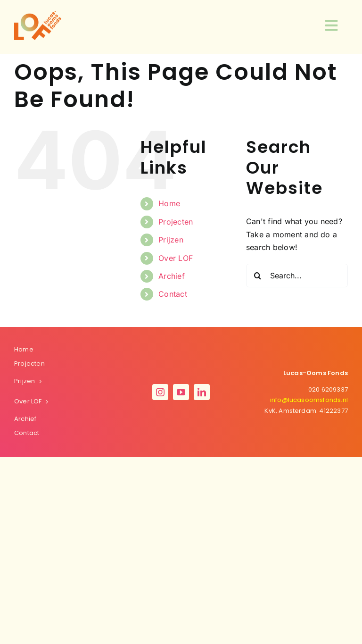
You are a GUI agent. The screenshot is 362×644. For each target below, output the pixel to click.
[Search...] (297, 276)
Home (169, 203)
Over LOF (176, 258)
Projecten (176, 222)
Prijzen (171, 240)
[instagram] (160, 392)
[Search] (258, 276)
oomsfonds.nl (309, 400)
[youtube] (181, 392)
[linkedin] (202, 392)
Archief (172, 276)
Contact (173, 294)
